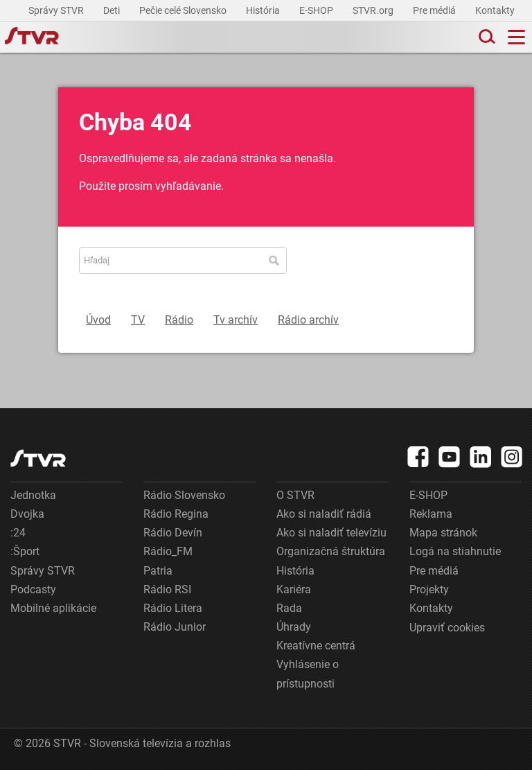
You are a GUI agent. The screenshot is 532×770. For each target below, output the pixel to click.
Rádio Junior (175, 627)
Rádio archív (308, 320)
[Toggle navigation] (516, 37)
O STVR (295, 495)
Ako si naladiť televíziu (331, 533)
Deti (113, 10)
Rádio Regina (176, 514)
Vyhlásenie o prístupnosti (308, 674)
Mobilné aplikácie (53, 608)
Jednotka (33, 495)
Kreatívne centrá (316, 646)
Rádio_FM (168, 551)
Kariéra (294, 589)
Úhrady (294, 627)
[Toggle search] (486, 37)
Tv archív (236, 320)
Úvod (98, 320)
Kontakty (495, 10)
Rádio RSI (167, 589)
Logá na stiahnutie (455, 551)
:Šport (25, 551)
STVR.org (374, 10)
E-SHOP (317, 10)
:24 (18, 533)
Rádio (179, 320)
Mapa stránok (443, 533)
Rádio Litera (173, 608)
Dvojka (27, 514)
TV (138, 320)
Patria (158, 571)
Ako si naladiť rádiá (324, 514)
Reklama (431, 514)
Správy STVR (57, 10)
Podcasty (33, 589)
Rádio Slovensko (184, 495)
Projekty (429, 589)
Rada (289, 608)
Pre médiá (435, 10)
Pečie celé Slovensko (184, 10)
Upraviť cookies (447, 628)
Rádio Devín (173, 533)
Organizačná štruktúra (331, 551)
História (264, 10)
